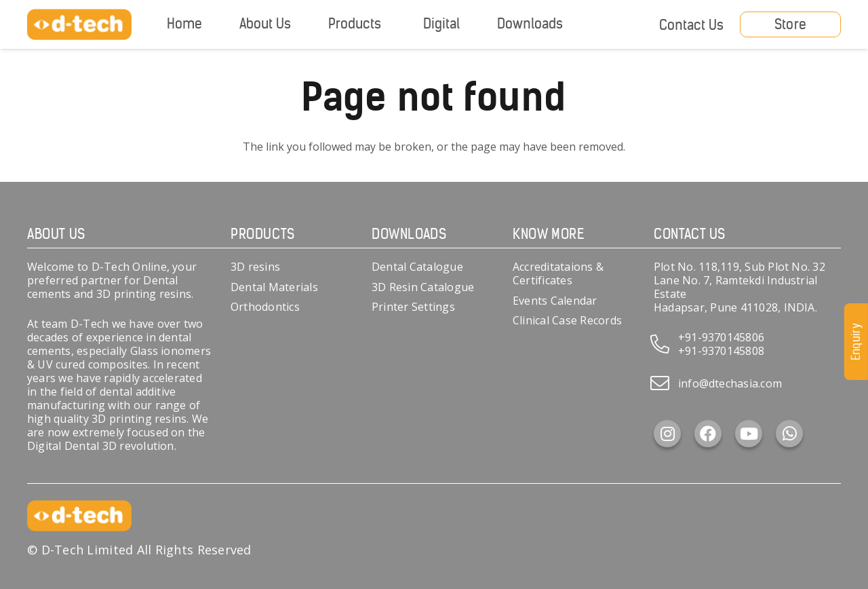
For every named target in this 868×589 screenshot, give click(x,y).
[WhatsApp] (789, 434)
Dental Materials (274, 287)
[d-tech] (79, 25)
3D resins (255, 267)
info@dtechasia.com (730, 383)
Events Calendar (555, 301)
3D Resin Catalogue (423, 287)
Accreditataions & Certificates (558, 273)
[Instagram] (667, 434)
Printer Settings (413, 307)
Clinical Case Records (567, 320)
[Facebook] (708, 434)
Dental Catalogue (417, 267)
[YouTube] (749, 434)
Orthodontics (265, 307)
